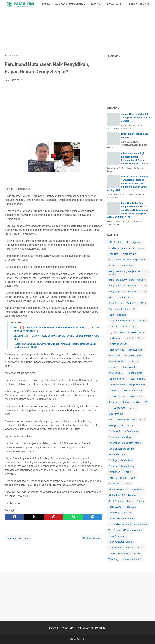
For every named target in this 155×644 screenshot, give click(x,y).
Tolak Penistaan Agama (120, 542)
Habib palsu (115, 338)
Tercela (127, 513)
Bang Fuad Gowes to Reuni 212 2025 (127, 292)
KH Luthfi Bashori (133, 391)
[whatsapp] (73, 517)
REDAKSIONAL (115, 4)
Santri (128, 484)
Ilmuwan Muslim (117, 361)
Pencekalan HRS (117, 454)
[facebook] (15, 517)
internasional (128, 367)
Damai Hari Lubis (117, 315)
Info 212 (134, 361)
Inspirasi (113, 367)
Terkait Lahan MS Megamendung (125, 530)
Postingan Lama (92, 538)
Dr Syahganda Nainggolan (122, 321)
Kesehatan (114, 391)
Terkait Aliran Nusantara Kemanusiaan (128, 524)
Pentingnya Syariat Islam (121, 466)
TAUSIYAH (96, 4)
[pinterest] (54, 517)
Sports (140, 501)
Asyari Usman (126, 266)
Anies (141, 248)
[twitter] (34, 517)
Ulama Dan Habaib (132, 559)
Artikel (112, 266)
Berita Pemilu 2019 (136, 303)
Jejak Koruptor (116, 373)
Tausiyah (131, 507)
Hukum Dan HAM (133, 356)
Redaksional (115, 484)
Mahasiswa (119, 408)
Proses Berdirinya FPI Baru (122, 478)
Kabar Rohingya (137, 379)
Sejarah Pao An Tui (118, 489)
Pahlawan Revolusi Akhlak (122, 420)
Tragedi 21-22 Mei (134, 548)
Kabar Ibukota (135, 373)
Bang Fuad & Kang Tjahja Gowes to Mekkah (126, 273)
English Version (116, 332)
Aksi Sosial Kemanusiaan (121, 248)
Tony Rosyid (115, 548)
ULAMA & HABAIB (137, 4)
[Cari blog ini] (148, 4)
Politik (128, 472)
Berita (111, 297)
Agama (136, 242)
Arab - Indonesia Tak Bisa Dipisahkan (127, 260)
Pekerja (112, 425)
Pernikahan (114, 472)
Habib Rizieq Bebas (135, 338)
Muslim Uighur (116, 414)
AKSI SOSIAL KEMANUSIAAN (70, 4)
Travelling (113, 559)
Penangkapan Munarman (121, 449)
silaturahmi (137, 489)
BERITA (46, 4)
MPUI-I (133, 408)
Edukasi (143, 321)
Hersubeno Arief (117, 350)
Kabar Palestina (117, 379)
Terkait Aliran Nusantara (121, 518)
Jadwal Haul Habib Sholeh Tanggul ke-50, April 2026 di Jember (136, 118)
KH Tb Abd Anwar (117, 396)
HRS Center (114, 356)
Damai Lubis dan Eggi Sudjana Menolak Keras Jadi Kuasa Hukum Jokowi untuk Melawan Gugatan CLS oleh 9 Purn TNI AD (127, 210)
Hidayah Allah (136, 350)
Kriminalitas (137, 396)
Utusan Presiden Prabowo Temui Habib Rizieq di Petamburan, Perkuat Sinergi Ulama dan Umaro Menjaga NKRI (127, 183)
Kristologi (113, 402)
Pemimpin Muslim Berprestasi (123, 431)
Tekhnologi (114, 513)
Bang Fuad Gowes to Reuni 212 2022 (127, 286)
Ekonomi (113, 326)
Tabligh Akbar (115, 507)
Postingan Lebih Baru (18, 538)
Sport (130, 501)
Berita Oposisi (115, 303)
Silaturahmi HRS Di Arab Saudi (124, 495)
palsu (142, 420)
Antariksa (113, 254)
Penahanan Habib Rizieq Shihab (125, 443)
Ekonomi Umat (129, 326)
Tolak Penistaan (117, 536)
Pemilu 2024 (127, 425)
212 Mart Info (115, 242)
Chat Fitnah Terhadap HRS (122, 309)
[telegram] (93, 517)
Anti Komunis (129, 254)
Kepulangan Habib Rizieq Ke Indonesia (128, 385)
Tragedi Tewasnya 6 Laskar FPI (124, 553)
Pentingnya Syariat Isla (120, 460)
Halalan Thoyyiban (118, 344)
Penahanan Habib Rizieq (121, 437)
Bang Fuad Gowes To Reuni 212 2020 (127, 280)
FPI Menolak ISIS (137, 332)
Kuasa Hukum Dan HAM (135, 402)
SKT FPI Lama (116, 501)
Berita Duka (125, 297)
